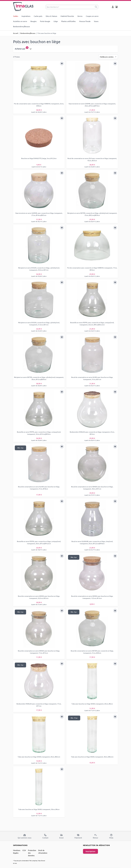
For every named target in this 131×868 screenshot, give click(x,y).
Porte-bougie (45, 21)
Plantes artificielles (68, 21)
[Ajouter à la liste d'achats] (62, 64)
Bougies (34, 21)
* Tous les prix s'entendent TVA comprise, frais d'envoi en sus (29, 862)
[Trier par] (108, 57)
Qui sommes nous (25, 836)
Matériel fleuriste (67, 16)
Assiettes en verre (20, 21)
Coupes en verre (92, 16)
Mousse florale (85, 21)
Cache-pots (38, 16)
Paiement (78, 836)
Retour (96, 836)
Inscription (90, 851)
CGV (24, 850)
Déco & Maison (51, 16)
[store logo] (23, 7)
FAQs (111, 836)
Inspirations (26, 16)
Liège (56, 21)
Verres (80, 16)
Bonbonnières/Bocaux (21, 26)
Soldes (16, 16)
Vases (96, 21)
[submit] (96, 7)
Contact (45, 836)
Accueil (16, 33)
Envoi (61, 836)
